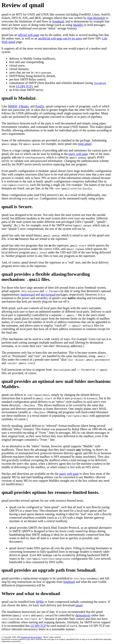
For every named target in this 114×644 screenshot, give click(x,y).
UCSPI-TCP (24, 86)
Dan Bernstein (96, 18)
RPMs (40, 602)
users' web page (78, 154)
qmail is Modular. (19, 98)
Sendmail (58, 21)
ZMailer (24, 106)
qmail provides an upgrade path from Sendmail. (49, 570)
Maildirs (78, 25)
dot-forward (48, 295)
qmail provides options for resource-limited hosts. (50, 492)
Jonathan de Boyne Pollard (31, 637)
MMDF (13, 106)
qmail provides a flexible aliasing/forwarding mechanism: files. (46, 277)
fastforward (28, 295)
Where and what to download (31, 594)
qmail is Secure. (17, 207)
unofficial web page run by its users (60, 38)
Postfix (40, 106)
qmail (79, 605)
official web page (29, 35)
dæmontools (83, 615)
